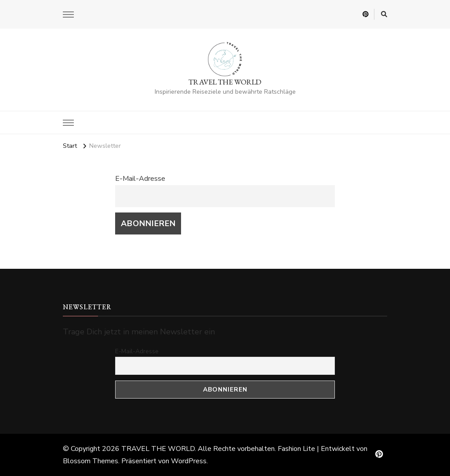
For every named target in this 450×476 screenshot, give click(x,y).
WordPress (189, 461)
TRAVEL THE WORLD (225, 82)
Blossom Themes (91, 461)
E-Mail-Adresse (140, 179)
